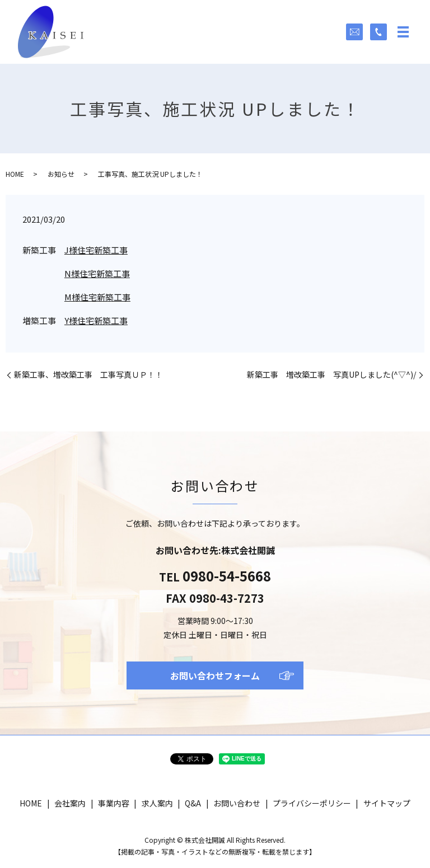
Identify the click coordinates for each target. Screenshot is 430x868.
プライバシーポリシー (312, 803)
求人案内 (157, 803)
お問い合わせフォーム (215, 675)
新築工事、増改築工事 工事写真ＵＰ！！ (88, 375)
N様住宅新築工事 (97, 273)
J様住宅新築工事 (96, 250)
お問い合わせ (237, 803)
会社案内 (70, 803)
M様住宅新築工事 (97, 297)
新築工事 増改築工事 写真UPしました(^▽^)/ (331, 375)
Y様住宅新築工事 (96, 320)
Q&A (193, 803)
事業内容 (114, 803)
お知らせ (61, 174)
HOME (15, 174)
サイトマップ (387, 803)
